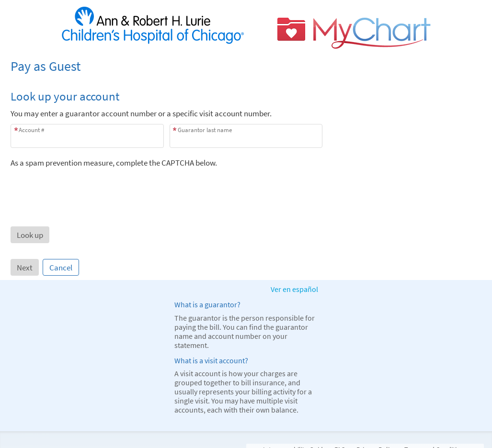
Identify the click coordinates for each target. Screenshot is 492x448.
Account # (31, 130)
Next (25, 268)
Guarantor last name (205, 130)
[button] (30, 235)
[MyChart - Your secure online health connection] (246, 28)
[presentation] (83, 187)
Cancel (61, 268)
